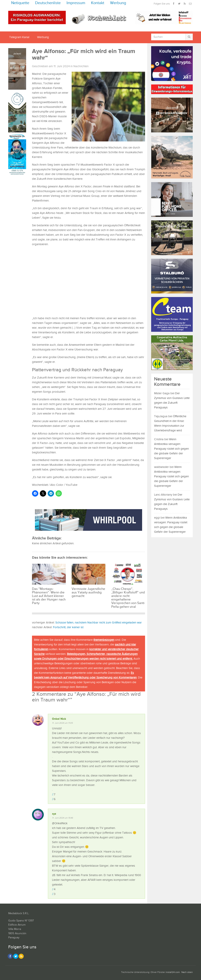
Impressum (76, 3)
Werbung (118, 3)
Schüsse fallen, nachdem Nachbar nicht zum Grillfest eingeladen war (99, 623)
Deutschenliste (48, 3)
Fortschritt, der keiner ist (68, 627)
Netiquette (20, 3)
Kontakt (98, 3)
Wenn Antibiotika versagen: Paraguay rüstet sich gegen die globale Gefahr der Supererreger (171, 449)
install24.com (173, 972)
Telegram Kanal (19, 37)
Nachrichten (81, 66)
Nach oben (187, 972)
